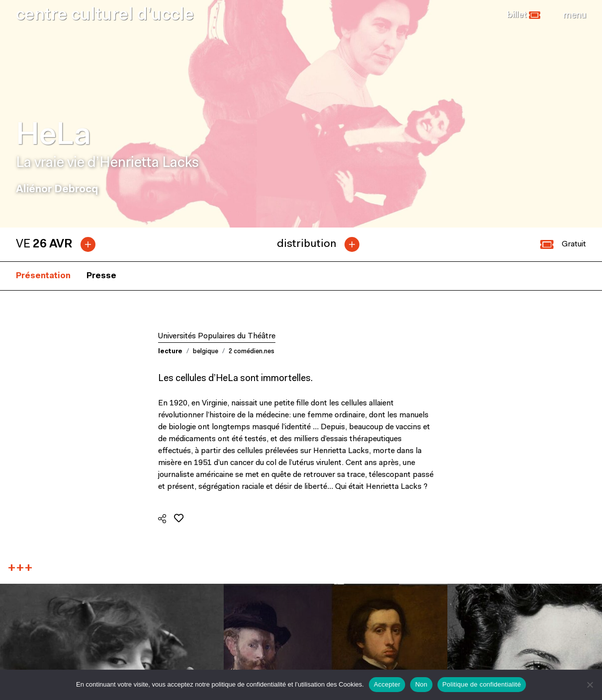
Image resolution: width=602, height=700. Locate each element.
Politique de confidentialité (482, 684)
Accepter (387, 684)
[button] (524, 15)
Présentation (43, 276)
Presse (101, 276)
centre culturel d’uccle (105, 16)
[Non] (590, 685)
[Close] (575, 15)
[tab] (60, 244)
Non (421, 684)
